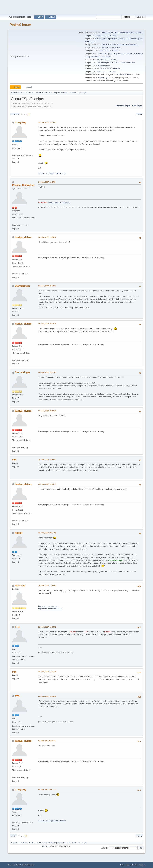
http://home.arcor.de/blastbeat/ (50, 609)
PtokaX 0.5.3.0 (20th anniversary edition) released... (122, 33)
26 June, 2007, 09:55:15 (47, 696)
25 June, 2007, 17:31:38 (47, 672)
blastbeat (20, 586)
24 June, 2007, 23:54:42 (47, 460)
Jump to (105, 848)
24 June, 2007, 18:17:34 (47, 182)
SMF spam (46, 846)
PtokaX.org (103, 78)
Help (122, 865)
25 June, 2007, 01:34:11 (47, 484)
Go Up (13, 836)
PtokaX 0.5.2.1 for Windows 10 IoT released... (120, 45)
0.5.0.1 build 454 (123, 75)
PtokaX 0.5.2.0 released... (109, 51)
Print (140, 114)
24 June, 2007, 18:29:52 (47, 237)
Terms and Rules (131, 865)
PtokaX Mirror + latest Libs (59, 203)
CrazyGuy (21, 122)
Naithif (19, 533)
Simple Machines (28, 865)
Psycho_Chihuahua (23, 185)
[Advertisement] (76, 7)
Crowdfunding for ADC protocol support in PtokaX (115, 63)
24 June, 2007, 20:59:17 (47, 286)
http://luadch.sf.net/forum (48, 606)
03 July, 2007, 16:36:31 (47, 741)
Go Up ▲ (142, 865)
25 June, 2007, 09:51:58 (47, 533)
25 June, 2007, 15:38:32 (47, 627)
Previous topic (123, 106)
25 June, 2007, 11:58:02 (47, 586)
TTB (17, 627)
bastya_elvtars (23, 237)
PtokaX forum (20, 25)
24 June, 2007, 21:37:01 (47, 372)
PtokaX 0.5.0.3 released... (111, 69)
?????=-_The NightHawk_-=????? (52, 173)
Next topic (137, 106)
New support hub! (103, 66)
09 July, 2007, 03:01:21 (47, 790)
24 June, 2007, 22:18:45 (47, 411)
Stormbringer (22, 286)
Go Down (15, 114)
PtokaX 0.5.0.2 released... (107, 72)
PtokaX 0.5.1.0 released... (108, 60)
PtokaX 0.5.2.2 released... (107, 36)
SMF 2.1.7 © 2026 (14, 865)
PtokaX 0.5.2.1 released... (111, 48)
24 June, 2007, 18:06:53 (47, 122)
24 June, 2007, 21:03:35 (47, 324)
